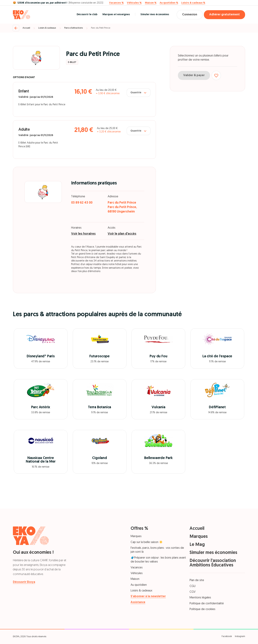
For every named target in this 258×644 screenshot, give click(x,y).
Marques (136, 536)
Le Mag (197, 545)
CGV (193, 592)
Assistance (138, 602)
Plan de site (197, 580)
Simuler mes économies (155, 15)
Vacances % (116, 3)
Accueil (26, 28)
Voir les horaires (83, 234)
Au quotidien (139, 585)
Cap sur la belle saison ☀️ (147, 542)
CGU (193, 586)
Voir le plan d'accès (122, 234)
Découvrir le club (87, 15)
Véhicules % (134, 3)
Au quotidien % (169, 3)
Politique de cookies (202, 609)
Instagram (240, 636)
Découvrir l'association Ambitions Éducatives (213, 563)
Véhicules (137, 573)
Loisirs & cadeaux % (193, 3)
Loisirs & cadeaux (47, 28)
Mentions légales (200, 598)
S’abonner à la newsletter (148, 596)
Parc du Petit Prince (101, 28)
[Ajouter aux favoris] (216, 75)
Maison (135, 579)
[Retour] (16, 28)
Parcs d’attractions (74, 28)
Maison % (151, 3)
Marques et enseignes (116, 15)
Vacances (137, 568)
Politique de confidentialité (207, 604)
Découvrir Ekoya (24, 582)
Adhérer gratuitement (224, 15)
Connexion (190, 15)
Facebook (227, 636)
